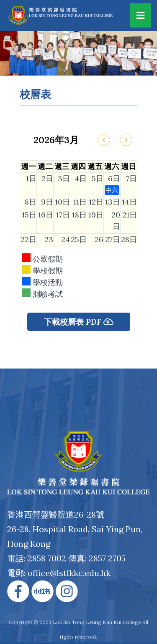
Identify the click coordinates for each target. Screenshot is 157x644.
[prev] (104, 140)
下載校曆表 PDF (79, 322)
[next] (127, 140)
